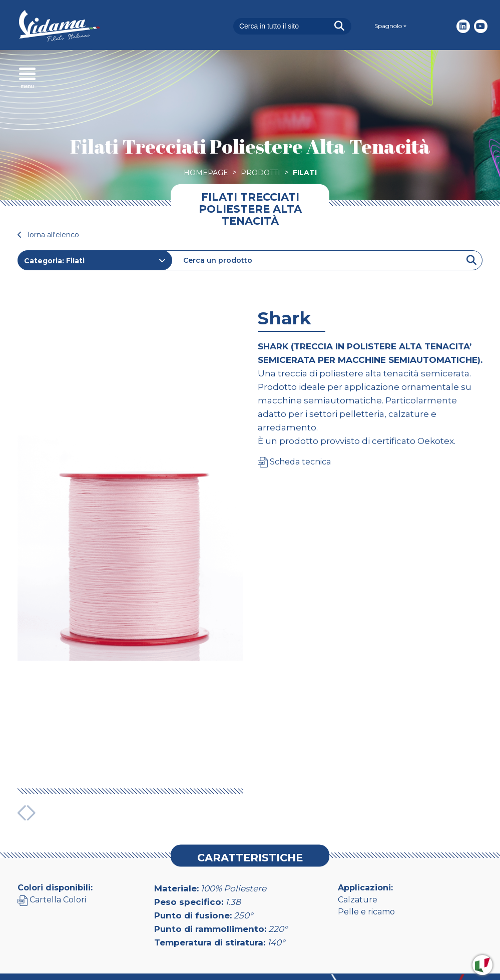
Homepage (206, 173)
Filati (305, 173)
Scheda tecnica (294, 462)
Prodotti (261, 173)
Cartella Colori (52, 838)
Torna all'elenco (48, 235)
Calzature (358, 838)
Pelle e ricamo (366, 850)
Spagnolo (388, 26)
